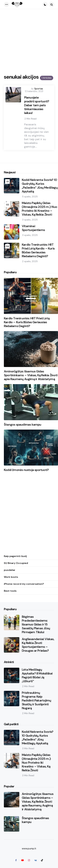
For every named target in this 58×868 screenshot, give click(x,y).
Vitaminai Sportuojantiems (33, 228)
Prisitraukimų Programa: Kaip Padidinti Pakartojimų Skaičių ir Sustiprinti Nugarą (36, 700)
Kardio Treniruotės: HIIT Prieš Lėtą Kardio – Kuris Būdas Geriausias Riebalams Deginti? (38, 250)
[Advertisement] (29, 40)
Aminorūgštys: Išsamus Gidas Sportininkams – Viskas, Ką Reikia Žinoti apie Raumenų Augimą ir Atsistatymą (31, 375)
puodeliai (9, 570)
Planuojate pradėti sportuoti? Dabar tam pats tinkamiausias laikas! (37, 105)
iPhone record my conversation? (24, 584)
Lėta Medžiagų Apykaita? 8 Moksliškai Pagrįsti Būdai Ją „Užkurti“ (37, 675)
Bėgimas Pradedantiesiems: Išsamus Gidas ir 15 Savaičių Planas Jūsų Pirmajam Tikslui (36, 624)
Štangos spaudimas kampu (23, 425)
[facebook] (16, 860)
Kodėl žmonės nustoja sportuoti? (26, 470)
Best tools (10, 591)
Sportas (39, 89)
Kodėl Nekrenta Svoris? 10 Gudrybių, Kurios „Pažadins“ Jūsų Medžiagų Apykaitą (40, 186)
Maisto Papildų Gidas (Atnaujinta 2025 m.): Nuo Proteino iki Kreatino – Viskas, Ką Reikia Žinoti (39, 209)
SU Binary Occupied (16, 563)
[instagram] (29, 860)
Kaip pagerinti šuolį (15, 556)
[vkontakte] (36, 860)
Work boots (11, 577)
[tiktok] (42, 860)
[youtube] (23, 860)
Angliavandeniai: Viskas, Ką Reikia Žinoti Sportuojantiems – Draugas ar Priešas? (38, 645)
